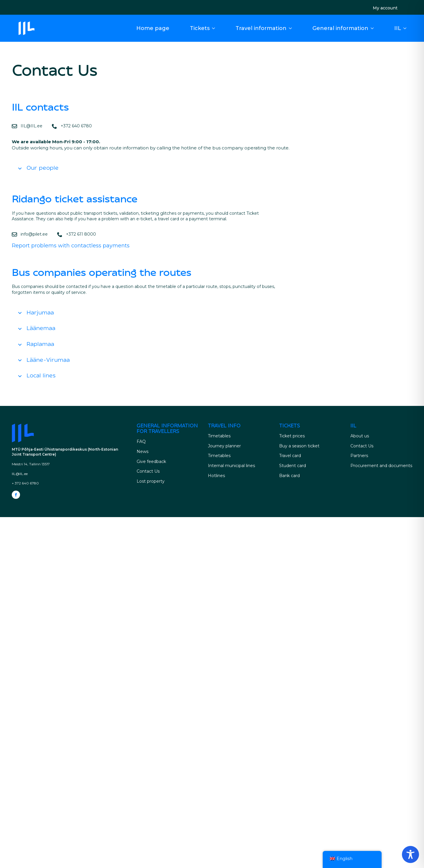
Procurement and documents (381, 466)
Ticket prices (292, 436)
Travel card (290, 456)
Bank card (289, 476)
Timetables (219, 436)
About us (360, 436)
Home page (153, 28)
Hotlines (216, 476)
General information (340, 28)
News (143, 452)
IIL (398, 28)
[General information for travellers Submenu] (374, 28)
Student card (293, 466)
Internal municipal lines (231, 466)
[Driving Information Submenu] (292, 28)
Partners (359, 456)
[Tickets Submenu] (215, 28)
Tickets (200, 28)
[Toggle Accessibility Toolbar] (410, 854)
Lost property (151, 481)
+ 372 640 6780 (25, 483)
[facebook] (16, 495)
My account (385, 8)
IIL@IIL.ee (20, 474)
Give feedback (151, 462)
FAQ (141, 442)
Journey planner (224, 446)
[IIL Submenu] (407, 28)
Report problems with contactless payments (71, 246)
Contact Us (148, 471)
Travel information (261, 28)
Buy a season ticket (299, 446)
